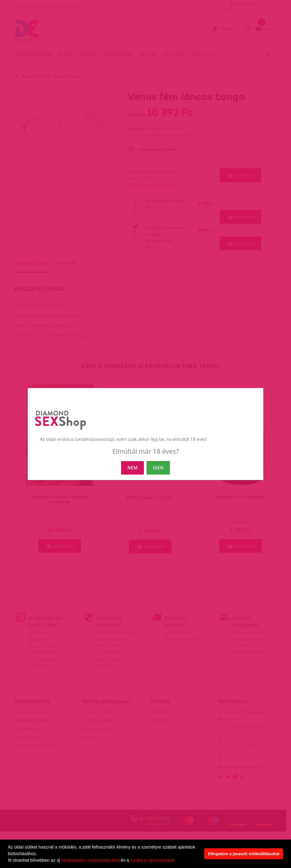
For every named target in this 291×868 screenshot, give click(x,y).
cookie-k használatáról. (153, 860)
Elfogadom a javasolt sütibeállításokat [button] (244, 854)
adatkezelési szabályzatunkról (91, 860)
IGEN (158, 468)
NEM (132, 468)
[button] (177, 861)
